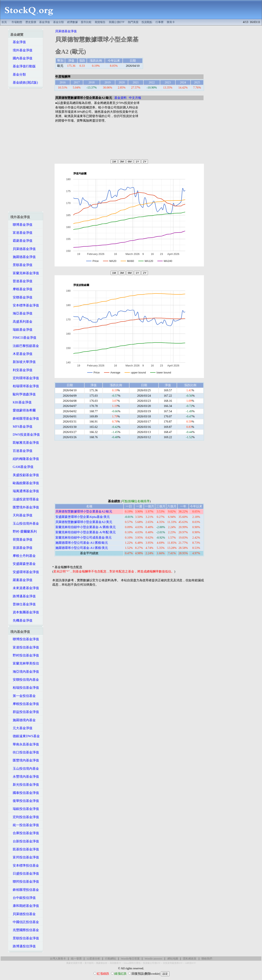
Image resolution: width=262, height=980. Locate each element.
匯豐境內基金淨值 (25, 760)
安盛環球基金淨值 (25, 572)
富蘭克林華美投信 (25, 663)
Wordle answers (153, 959)
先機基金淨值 (21, 620)
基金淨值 (45, 22)
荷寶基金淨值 (21, 540)
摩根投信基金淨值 (25, 704)
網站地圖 (173, 959)
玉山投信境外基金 (25, 523)
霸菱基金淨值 (21, 241)
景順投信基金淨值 (25, 938)
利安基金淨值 (21, 370)
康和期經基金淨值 (25, 906)
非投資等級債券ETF (173, 963)
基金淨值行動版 (23, 66)
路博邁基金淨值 (23, 596)
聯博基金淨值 (21, 225)
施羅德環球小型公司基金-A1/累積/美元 (82, 548)
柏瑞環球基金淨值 (25, 386)
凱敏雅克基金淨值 (25, 443)
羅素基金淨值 (21, 580)
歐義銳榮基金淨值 (25, 483)
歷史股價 (31, 22)
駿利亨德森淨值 (23, 394)
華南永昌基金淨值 (25, 744)
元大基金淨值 (21, 728)
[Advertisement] (160, 10)
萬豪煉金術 (102, 963)
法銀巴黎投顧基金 (25, 346)
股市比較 (86, 22)
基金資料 (120, 98)
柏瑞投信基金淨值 (25, 688)
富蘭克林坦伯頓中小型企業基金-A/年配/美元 (86, 532)
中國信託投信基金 (25, 922)
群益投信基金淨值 (25, 712)
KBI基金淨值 (21, 402)
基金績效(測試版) (24, 82)
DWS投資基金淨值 (25, 435)
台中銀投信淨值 (23, 898)
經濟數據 (72, 22)
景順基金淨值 (21, 265)
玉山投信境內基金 (25, 769)
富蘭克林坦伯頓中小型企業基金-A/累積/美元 (86, 527)
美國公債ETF (117, 22)
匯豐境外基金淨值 (25, 507)
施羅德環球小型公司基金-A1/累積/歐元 (82, 543)
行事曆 (160, 22)
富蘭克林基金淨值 (25, 273)
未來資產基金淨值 (25, 588)
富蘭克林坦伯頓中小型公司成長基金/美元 (84, 538)
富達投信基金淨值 (25, 647)
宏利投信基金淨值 (25, 817)
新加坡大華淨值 (23, 362)
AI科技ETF (190, 963)
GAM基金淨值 (22, 467)
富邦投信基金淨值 (25, 857)
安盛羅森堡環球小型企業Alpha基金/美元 (83, 517)
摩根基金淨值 (21, 289)
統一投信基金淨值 (25, 825)
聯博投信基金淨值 (25, 639)
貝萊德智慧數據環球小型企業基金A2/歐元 (84, 511)
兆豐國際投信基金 (25, 930)
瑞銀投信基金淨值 (25, 809)
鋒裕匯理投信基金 (25, 890)
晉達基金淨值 (21, 281)
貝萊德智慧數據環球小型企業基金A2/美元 (84, 522)
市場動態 (17, 22)
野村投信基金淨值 (25, 655)
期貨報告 (100, 22)
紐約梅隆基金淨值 (25, 459)
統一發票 (76, 959)
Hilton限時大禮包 (132, 963)
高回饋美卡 (115, 963)
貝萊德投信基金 (23, 914)
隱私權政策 (190, 959)
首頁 (4, 22)
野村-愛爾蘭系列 (23, 531)
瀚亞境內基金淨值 (25, 672)
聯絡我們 (207, 959)
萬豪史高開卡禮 (74, 963)
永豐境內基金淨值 (25, 777)
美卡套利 (89, 963)
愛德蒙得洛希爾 (23, 410)
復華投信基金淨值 (25, 801)
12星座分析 (93, 959)
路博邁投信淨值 (23, 946)
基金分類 (58, 22)
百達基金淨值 (21, 451)
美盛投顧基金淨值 (25, 475)
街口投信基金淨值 (25, 752)
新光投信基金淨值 (25, 785)
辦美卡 (171, 22)
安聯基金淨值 (21, 297)
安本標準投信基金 (25, 865)
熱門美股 (133, 22)
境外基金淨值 (21, 50)
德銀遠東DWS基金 (25, 736)
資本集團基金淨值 (25, 612)
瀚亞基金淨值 (21, 313)
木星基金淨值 (21, 354)
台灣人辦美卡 (58, 959)
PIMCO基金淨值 (23, 338)
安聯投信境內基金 (25, 680)
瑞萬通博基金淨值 (25, 491)
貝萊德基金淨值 (23, 249)
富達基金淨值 (21, 233)
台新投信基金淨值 (25, 841)
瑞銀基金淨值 (21, 330)
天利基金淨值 (21, 515)
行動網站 (111, 959)
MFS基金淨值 (21, 427)
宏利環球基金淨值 (25, 378)
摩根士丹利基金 (23, 556)
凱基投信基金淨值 (25, 849)
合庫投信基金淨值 (25, 833)
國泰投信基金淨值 (25, 793)
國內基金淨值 (21, 58)
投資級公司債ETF (152, 963)
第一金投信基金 (23, 696)
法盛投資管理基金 (25, 499)
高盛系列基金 (21, 322)
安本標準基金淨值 (25, 305)
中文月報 (135, 98)
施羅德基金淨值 (23, 257)
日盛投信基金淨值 (25, 873)
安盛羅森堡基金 (23, 564)
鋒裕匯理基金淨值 (25, 419)
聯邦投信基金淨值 (25, 882)
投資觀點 (147, 22)
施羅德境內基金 (23, 720)
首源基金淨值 (21, 548)
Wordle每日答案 (130, 959)
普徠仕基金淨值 (23, 604)
